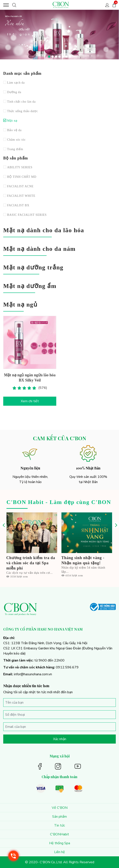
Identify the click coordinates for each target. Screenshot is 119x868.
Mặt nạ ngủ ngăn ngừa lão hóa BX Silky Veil (30, 378)
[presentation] (3, 525)
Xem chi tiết (30, 401)
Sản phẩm (60, 817)
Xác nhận (60, 739)
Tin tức (60, 825)
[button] (49, 57)
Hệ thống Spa (60, 843)
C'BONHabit (60, 834)
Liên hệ (60, 852)
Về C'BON (60, 808)
